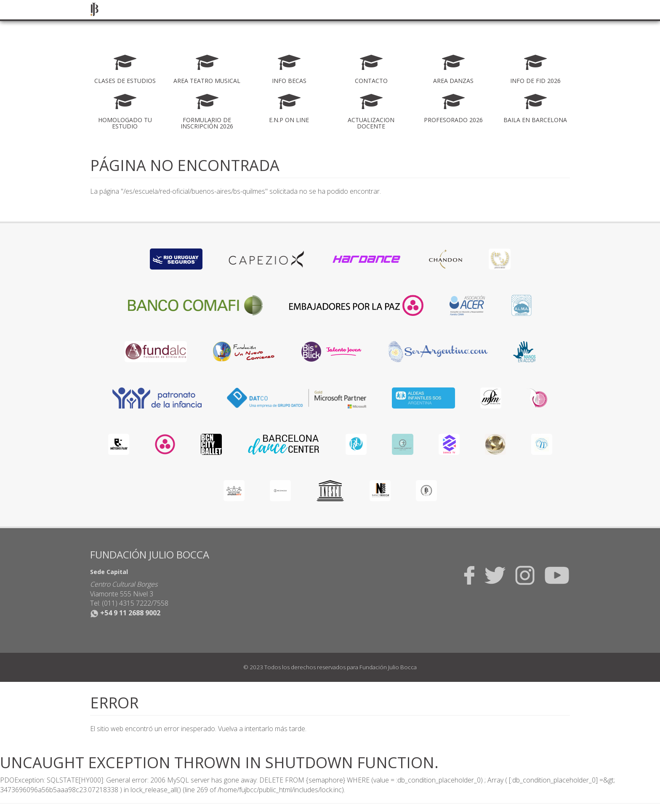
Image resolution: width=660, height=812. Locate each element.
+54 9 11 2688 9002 (125, 613)
